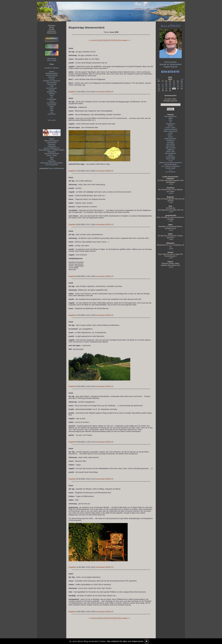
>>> (182, 79)
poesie (171, 126)
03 (174, 83)
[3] (102, 40)
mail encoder (52, 120)
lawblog (52, 94)
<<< (158, 79)
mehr (171, 184)
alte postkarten (171, 153)
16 (170, 87)
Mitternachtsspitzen (52, 141)
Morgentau (52, 152)
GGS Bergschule (52, 165)
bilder (171, 118)
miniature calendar (52, 68)
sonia (52, 101)
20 (159, 89)
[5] (107, 40)
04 (178, 83)
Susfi (52, 157)
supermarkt (52, 105)
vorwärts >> (126, 40)
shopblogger (52, 99)
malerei (171, 155)
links (171, 120)
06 (159, 85)
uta (52, 112)
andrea (52, 71)
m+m (171, 161)
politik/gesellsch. (171, 139)
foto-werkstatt (52, 83)
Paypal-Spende (171, 67)
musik (171, 133)
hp (171, 122)
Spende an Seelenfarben (171, 64)
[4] (105, 40)
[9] (116, 40)
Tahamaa (52, 144)
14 (163, 87)
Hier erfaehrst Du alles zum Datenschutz (125, 641)
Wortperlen (52, 146)
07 (163, 85)
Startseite (52, 26)
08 (166, 85)
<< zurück (92, 40)
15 (166, 87)
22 (166, 89)
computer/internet (171, 129)
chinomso (52, 77)
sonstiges (171, 142)
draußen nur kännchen (52, 81)
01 (166, 83)
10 (174, 85)
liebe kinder (171, 146)
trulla (52, 110)
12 (182, 85)
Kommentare (100, 92)
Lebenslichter (52, 143)
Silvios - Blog (52, 155)
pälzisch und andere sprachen (171, 162)
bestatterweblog (52, 73)
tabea (52, 107)
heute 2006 (170, 159)
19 (182, 87)
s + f (170, 170)
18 (178, 87)
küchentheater (52, 88)
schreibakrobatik (171, 164)
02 (170, 83)
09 (170, 85)
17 (174, 87)
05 (182, 83)
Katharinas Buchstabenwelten (52, 163)
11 (178, 85)
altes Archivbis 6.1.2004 (52, 59)
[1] (97, 40)
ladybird (52, 90)
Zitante (52, 139)
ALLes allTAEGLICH (52, 148)
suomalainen (52, 103)
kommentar (170, 144)
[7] (112, 40)
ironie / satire (171, 127)
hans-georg (52, 84)
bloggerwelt (171, 124)
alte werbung (171, 148)
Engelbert (72, 92)
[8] (114, 40)
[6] (109, 40)
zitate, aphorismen (171, 131)
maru (52, 95)
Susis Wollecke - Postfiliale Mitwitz (52, 150)
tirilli (52, 108)
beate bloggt (171, 168)
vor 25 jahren (171, 172)
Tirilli (52, 159)
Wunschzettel (171, 62)
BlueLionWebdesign (56, 168)
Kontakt (52, 29)
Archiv (52, 27)
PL (113, 92)
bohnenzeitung (52, 75)
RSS (108, 92)
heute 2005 (170, 151)
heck (52, 86)
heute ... (171, 135)
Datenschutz (52, 33)
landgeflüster (52, 92)
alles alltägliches (171, 116)
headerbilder (170, 157)
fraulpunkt (52, 161)
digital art (171, 150)
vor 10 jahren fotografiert (171, 166)
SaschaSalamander (52, 154)
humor (170, 137)
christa (52, 79)
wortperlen (52, 114)
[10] (119, 40)
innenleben (171, 140)
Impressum (52, 31)
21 (163, 89)
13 (159, 87)
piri (52, 97)
